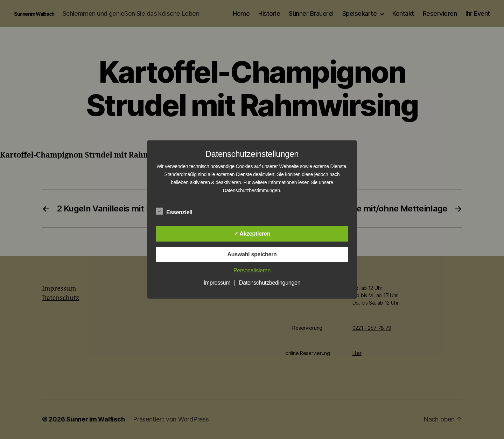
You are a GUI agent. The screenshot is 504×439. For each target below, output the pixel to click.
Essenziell (178, 211)
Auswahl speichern (252, 254)
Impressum (217, 283)
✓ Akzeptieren (252, 234)
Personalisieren (252, 270)
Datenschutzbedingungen (270, 283)
